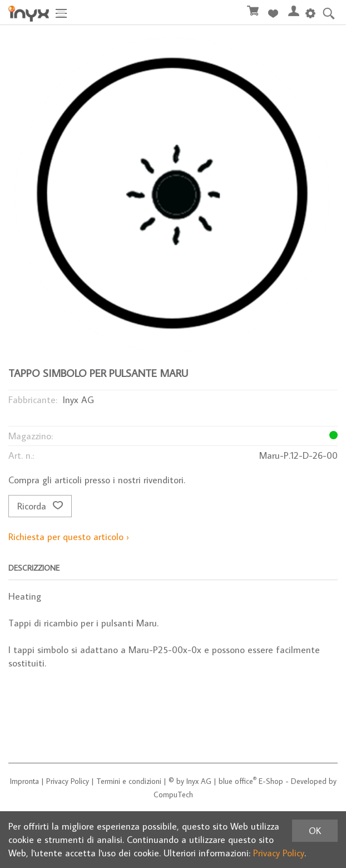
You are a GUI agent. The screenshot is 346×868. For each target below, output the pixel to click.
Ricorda (40, 506)
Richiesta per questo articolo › (69, 537)
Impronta (24, 781)
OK (315, 831)
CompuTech (173, 795)
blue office (238, 781)
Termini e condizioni (129, 781)
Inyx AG (199, 781)
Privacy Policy (68, 781)
